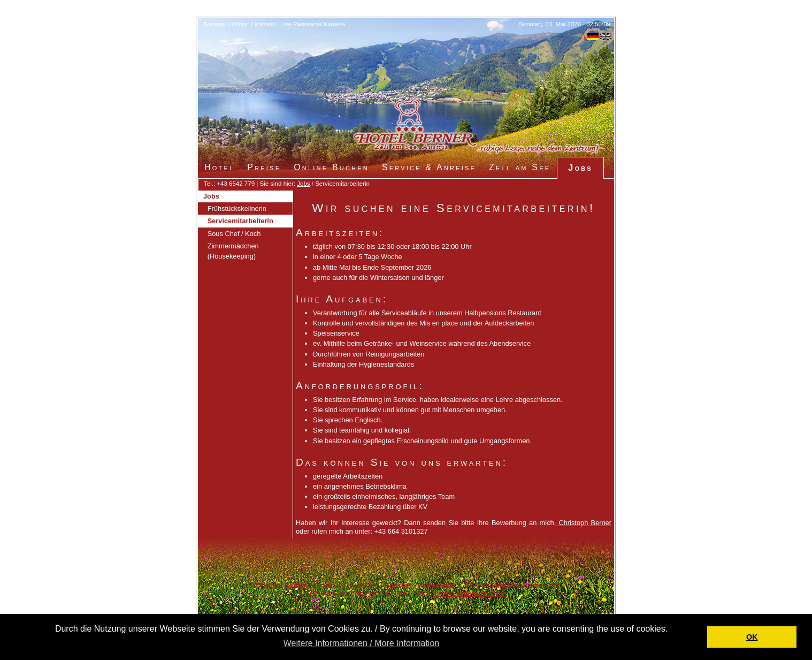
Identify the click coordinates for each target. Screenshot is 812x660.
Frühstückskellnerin (237, 208)
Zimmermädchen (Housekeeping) (233, 251)
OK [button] (752, 637)
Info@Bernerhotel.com (470, 593)
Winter (240, 24)
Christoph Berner (584, 523)
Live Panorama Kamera (313, 24)
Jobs (303, 184)
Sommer (215, 24)
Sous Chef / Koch (234, 234)
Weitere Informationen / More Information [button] (361, 643)
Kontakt (265, 24)
